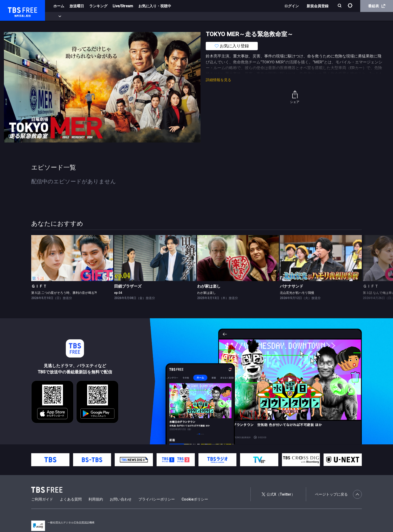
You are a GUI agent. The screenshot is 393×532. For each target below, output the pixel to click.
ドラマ (105, 16)
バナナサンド (292, 286)
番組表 (377, 6)
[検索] (340, 6)
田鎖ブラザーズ (128, 286)
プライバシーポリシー (157, 499)
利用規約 (96, 499)
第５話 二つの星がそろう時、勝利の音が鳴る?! (64, 293)
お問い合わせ (121, 499)
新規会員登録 (318, 6)
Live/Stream (123, 6)
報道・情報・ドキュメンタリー (172, 16)
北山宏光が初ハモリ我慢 (297, 293)
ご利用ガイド (42, 499)
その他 (206, 16)
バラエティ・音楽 (130, 16)
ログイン (292, 6)
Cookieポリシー (195, 499)
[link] (72, 258)
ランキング (98, 6)
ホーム (59, 6)
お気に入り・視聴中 (155, 6)
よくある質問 (71, 499)
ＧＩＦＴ (39, 286)
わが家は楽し (209, 286)
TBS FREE (14, 9)
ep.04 (118, 293)
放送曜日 (77, 6)
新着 (56, 16)
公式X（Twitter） (278, 494)
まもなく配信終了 (80, 16)
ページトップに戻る (338, 494)
